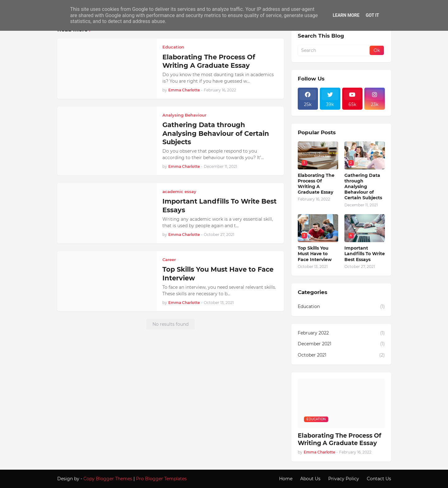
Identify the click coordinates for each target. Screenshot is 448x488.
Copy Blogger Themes (108, 479)
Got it (372, 15)
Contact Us (379, 479)
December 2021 (341, 344)
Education (341, 307)
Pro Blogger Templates (161, 479)
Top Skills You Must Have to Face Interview (218, 274)
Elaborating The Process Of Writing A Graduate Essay (209, 61)
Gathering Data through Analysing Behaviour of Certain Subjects (216, 133)
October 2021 (341, 355)
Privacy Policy (344, 479)
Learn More (346, 15)
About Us (310, 479)
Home (286, 479)
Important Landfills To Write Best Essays (219, 205)
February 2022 (341, 333)
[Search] (334, 50)
